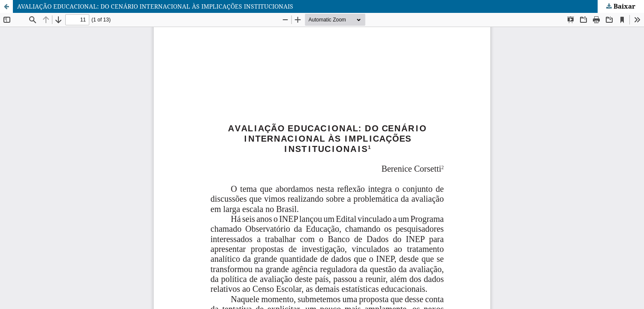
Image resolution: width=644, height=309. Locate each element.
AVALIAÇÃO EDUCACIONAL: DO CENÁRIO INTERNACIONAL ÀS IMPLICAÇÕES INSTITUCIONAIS (155, 6)
